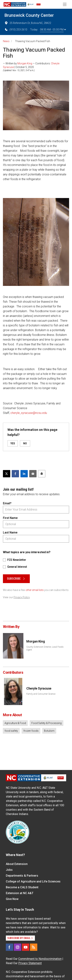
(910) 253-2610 (16, 30)
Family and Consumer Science (41, 694)
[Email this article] (33, 474)
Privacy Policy (22, 597)
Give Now (12, 899)
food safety (11, 731)
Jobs (9, 870)
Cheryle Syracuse (39, 688)
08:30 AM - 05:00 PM (53, 30)
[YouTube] (26, 947)
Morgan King (25, 63)
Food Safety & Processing (47, 723)
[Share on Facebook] (15, 474)
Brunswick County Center (29, 15)
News (6, 41)
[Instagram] (18, 947)
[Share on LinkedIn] (24, 474)
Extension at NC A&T (20, 893)
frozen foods (31, 731)
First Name (10, 518)
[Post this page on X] (7, 474)
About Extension (17, 864)
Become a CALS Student (22, 887)
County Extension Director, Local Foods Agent (45, 648)
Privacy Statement (30, 963)
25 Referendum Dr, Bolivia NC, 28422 (28, 23)
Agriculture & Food (15, 723)
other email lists (35, 590)
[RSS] (34, 947)
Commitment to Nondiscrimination (40, 959)
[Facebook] (10, 947)
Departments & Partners (22, 876)
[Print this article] (42, 474)
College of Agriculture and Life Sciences (33, 881)
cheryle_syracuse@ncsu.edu (29, 413)
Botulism (49, 731)
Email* (7, 503)
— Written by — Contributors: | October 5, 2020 (31, 65)
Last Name (10, 532)
